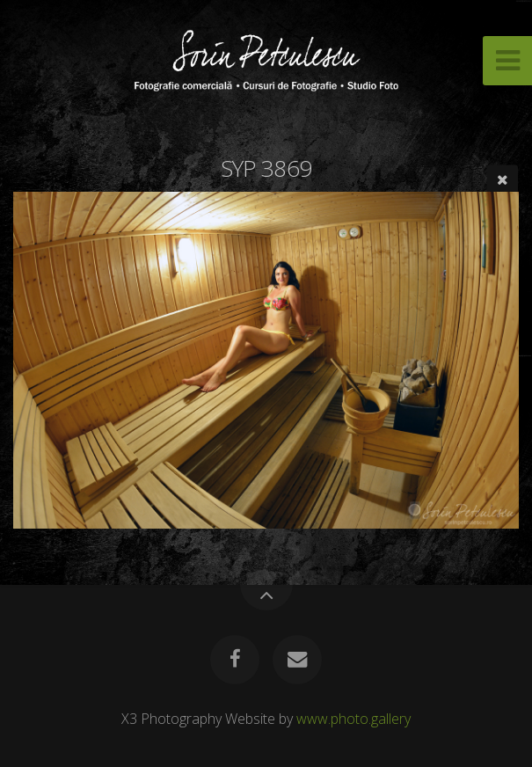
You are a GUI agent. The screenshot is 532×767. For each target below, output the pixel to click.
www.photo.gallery (353, 719)
